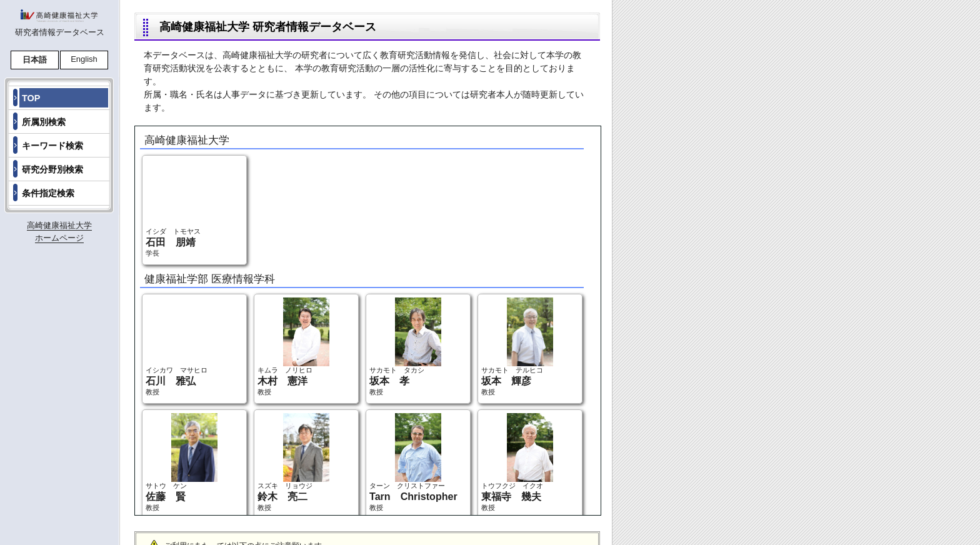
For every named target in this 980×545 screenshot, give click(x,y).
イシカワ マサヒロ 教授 (182, 347)
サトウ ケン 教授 (182, 462)
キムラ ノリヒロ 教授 (293, 347)
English (84, 59)
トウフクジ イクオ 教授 (517, 462)
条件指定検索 (48, 193)
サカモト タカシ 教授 (405, 347)
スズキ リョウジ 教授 (293, 462)
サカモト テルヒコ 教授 (517, 347)
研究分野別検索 (52, 169)
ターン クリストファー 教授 (413, 462)
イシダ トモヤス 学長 (182, 208)
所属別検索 (44, 122)
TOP (31, 98)
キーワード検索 (52, 146)
